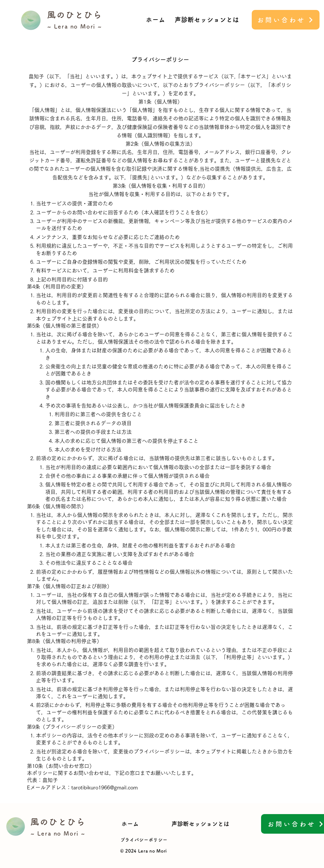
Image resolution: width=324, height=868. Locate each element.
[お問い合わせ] (286, 20)
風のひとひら (75, 15)
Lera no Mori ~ (78, 26)
